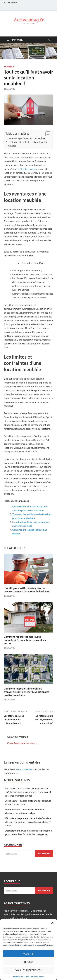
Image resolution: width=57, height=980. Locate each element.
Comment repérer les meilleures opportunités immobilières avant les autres (25, 640)
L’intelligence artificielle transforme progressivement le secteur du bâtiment (27, 590)
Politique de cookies (21, 976)
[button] (52, 923)
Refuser (28, 962)
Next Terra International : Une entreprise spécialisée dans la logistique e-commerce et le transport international (28, 792)
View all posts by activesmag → (22, 743)
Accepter (29, 954)
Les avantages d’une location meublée (27, 138)
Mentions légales (37, 976)
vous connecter (24, 769)
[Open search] (49, 40)
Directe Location (28, 169)
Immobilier (9, 67)
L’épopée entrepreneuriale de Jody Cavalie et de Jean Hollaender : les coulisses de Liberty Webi (28, 822)
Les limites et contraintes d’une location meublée (28, 144)
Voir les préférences (28, 970)
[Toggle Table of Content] (47, 134)
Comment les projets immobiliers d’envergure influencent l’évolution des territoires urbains (26, 692)
